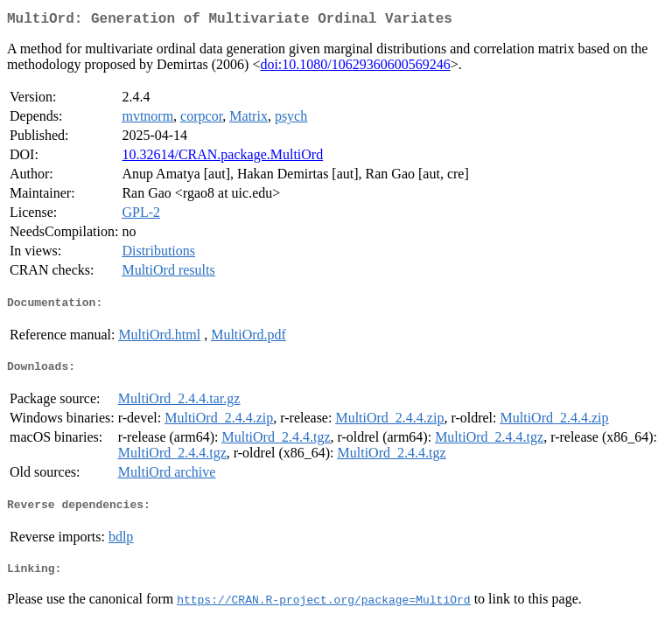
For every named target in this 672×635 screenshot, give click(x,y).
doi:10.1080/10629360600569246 (355, 68)
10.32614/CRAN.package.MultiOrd (222, 158)
